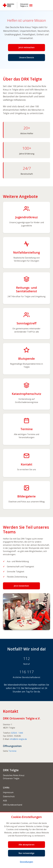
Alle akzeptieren (26, 845)
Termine (12, 751)
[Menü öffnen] (31, 5)
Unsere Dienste (27, 57)
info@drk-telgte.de (18, 739)
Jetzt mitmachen (27, 47)
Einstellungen (26, 862)
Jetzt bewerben (21, 586)
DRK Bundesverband (13, 805)
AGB (5, 801)
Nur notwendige (26, 853)
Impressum (8, 792)
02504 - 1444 (17, 733)
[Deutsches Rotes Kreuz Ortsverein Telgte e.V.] (16, 5)
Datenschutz (9, 796)
